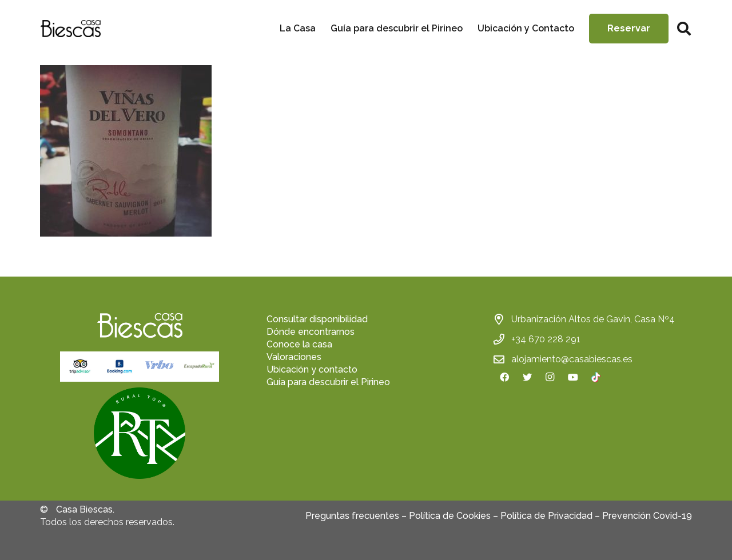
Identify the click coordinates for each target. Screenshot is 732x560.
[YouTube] (573, 377)
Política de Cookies (450, 516)
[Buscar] (684, 29)
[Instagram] (550, 377)
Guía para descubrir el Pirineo (328, 382)
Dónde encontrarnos (311, 332)
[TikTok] (596, 377)
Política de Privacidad (546, 516)
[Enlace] (70, 29)
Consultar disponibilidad (317, 319)
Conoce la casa (299, 344)
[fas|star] (140, 435)
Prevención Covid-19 (647, 516)
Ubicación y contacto (312, 369)
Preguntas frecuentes (352, 516)
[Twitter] (527, 377)
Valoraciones (294, 357)
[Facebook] (504, 377)
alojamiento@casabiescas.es (572, 359)
